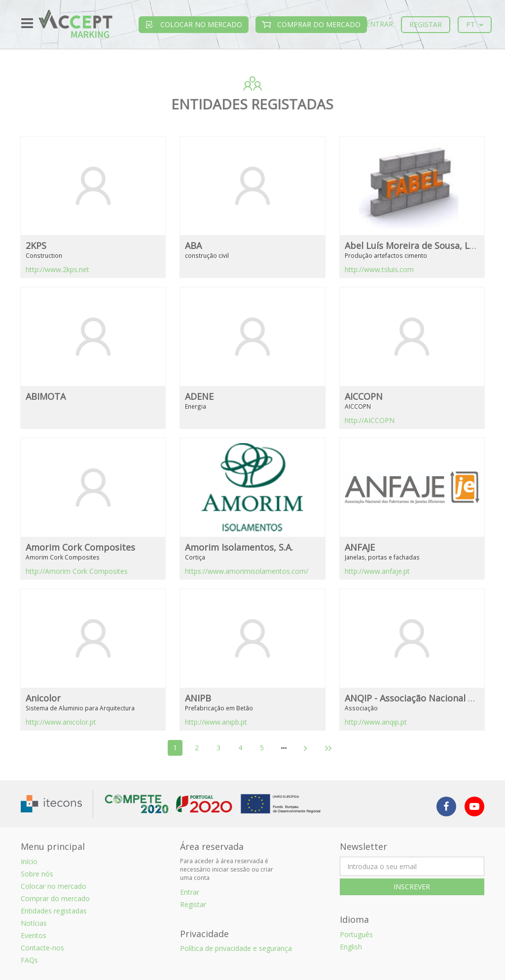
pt (475, 24)
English (351, 947)
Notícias (34, 923)
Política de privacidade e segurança (236, 948)
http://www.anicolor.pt (61, 722)
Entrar (379, 24)
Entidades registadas (54, 911)
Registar (426, 24)
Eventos (34, 935)
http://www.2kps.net (57, 269)
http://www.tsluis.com (379, 269)
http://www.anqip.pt (376, 722)
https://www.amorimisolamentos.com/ (247, 571)
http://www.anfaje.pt (377, 571)
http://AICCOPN (370, 420)
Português (356, 934)
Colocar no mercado (194, 24)
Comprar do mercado (311, 24)
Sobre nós (37, 874)
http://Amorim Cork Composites (77, 571)
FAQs (29, 960)
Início (29, 861)
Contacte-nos (42, 948)
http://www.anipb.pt (216, 722)
